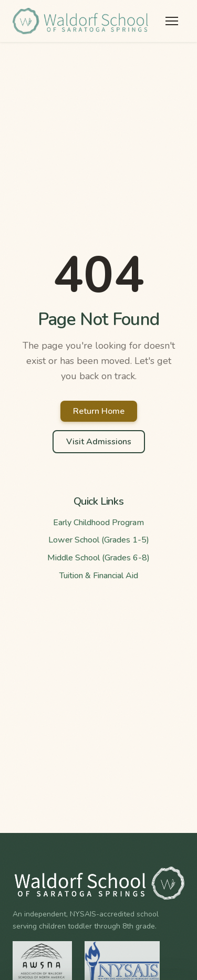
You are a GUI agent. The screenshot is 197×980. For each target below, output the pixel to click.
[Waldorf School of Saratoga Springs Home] (81, 21)
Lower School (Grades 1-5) (99, 540)
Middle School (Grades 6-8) (98, 558)
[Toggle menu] (172, 21)
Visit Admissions (99, 442)
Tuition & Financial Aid (99, 576)
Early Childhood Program (98, 523)
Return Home (99, 411)
